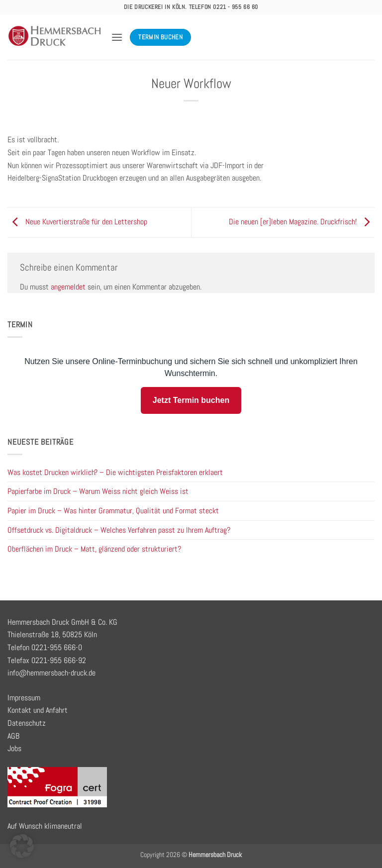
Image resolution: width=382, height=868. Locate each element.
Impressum (24, 698)
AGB (13, 736)
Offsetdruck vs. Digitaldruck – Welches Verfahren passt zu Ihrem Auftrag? (119, 530)
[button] (117, 37)
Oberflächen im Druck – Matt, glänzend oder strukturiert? (94, 549)
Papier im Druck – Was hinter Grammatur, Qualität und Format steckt (113, 511)
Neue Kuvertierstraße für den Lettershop (77, 222)
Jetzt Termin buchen (191, 400)
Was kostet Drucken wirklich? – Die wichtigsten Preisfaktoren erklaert (115, 472)
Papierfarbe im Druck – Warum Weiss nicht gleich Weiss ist (98, 491)
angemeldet (68, 287)
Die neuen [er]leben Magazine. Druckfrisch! (302, 222)
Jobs (14, 748)
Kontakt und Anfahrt (38, 710)
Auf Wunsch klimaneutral (45, 826)
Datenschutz (27, 723)
